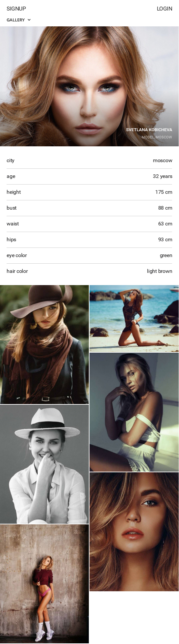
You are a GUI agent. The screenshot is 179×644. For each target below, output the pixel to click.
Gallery (18, 20)
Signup (16, 9)
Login (165, 9)
